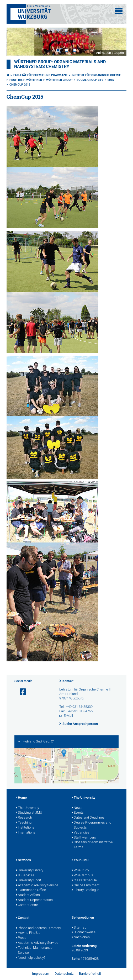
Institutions (25, 828)
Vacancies (81, 833)
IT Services (25, 876)
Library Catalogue (86, 890)
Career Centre (27, 905)
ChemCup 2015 (20, 85)
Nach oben (81, 937)
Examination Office (31, 890)
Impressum (41, 974)
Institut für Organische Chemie (96, 75)
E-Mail (68, 716)
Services (23, 860)
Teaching (24, 823)
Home (21, 798)
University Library (30, 871)
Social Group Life (90, 80)
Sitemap (79, 928)
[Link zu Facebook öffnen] (21, 692)
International (26, 833)
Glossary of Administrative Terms (92, 845)
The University (27, 808)
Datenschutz (64, 974)
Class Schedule (84, 881)
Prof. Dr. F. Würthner (26, 80)
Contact (23, 918)
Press (21, 938)
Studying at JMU (29, 813)
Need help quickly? (31, 958)
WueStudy (80, 871)
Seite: (76, 959)
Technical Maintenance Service (34, 950)
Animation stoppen (110, 53)
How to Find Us (28, 933)
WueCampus (82, 876)
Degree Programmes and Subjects (91, 825)
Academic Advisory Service (37, 886)
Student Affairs (28, 895)
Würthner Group (59, 80)
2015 (111, 80)
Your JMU (80, 860)
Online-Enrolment (86, 886)
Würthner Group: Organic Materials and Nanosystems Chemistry (60, 64)
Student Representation (34, 900)
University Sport (28, 881)
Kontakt (68, 681)
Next (117, 42)
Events (78, 813)
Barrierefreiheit (90, 974)
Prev (16, 42)
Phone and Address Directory (38, 928)
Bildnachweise (84, 932)
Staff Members (84, 838)
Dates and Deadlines (88, 818)
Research (24, 818)
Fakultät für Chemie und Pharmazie (40, 75)
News (77, 808)
